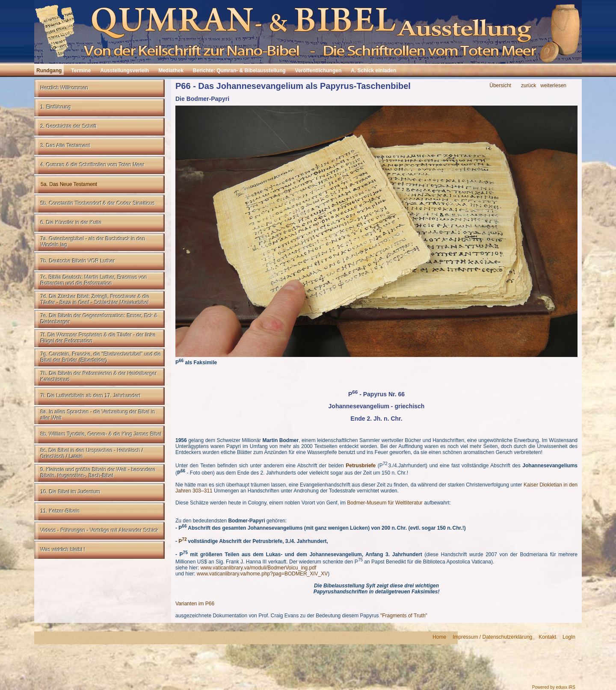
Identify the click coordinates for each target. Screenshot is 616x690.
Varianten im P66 (196, 604)
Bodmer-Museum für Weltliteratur (385, 503)
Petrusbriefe (361, 466)
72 (184, 539)
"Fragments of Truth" (404, 616)
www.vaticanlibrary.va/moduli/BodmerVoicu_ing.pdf (259, 568)
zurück (529, 86)
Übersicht (500, 86)
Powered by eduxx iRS (554, 687)
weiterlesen (553, 86)
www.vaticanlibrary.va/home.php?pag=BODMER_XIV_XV (262, 574)
